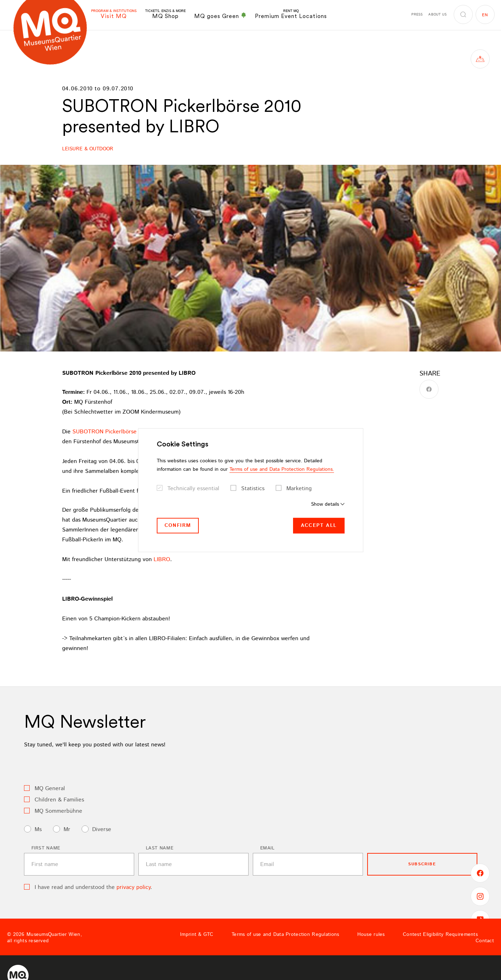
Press (417, 14)
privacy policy (133, 887)
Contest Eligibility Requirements (440, 934)
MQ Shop (165, 14)
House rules (371, 934)
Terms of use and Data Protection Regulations (285, 934)
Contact (485, 941)
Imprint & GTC (197, 934)
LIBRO (162, 560)
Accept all (319, 525)
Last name (160, 848)
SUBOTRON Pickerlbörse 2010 (111, 432)
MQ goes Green (220, 16)
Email (267, 848)
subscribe (422, 864)
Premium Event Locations (291, 14)
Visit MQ (114, 14)
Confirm (178, 525)
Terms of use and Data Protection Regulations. (282, 469)
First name (46, 848)
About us (437, 14)
